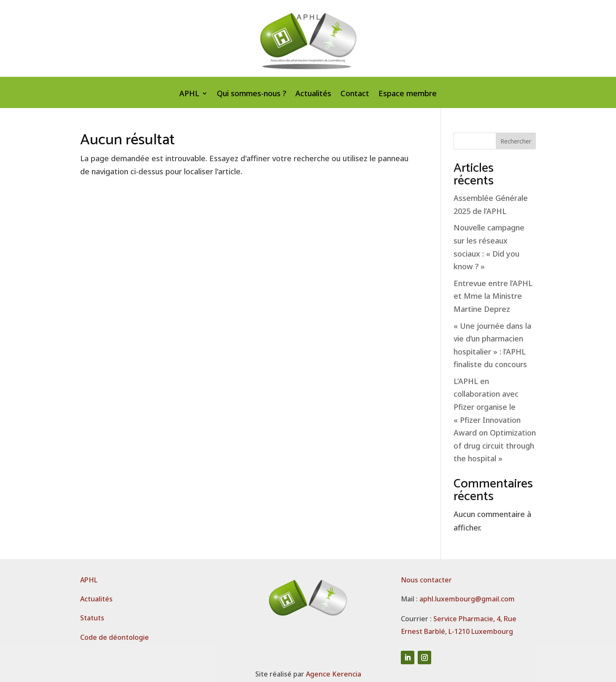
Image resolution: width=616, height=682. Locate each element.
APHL (189, 94)
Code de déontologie (115, 637)
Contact (355, 94)
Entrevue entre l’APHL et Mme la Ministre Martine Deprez (493, 296)
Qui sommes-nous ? (251, 94)
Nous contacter (426, 580)
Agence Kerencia (334, 674)
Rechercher (516, 141)
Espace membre (408, 94)
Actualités (313, 94)
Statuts (92, 618)
